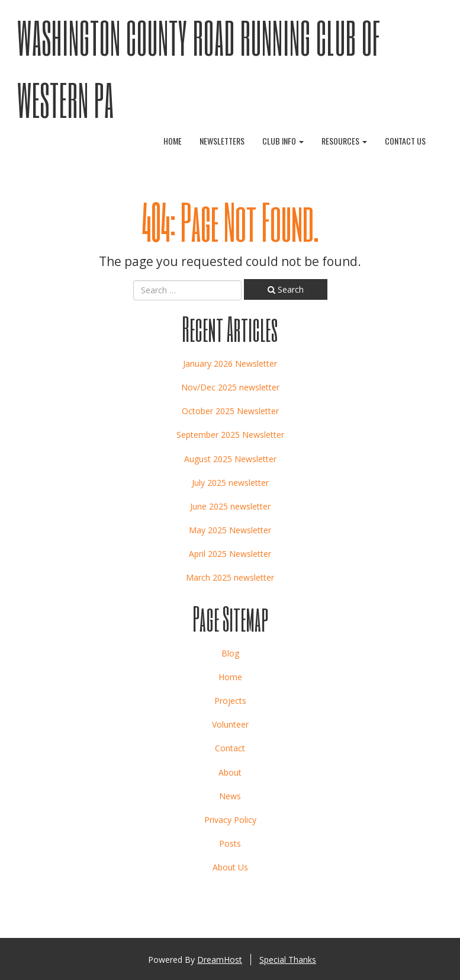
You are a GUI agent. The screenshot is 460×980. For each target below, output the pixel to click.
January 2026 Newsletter (230, 364)
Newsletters (222, 141)
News (230, 796)
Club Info (283, 141)
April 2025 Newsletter (230, 554)
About (230, 772)
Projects (230, 701)
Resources (344, 141)
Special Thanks (288, 960)
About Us (230, 867)
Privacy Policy (230, 820)
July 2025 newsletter (230, 483)
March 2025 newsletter (230, 577)
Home (173, 141)
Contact (230, 748)
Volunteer (230, 724)
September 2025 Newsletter (230, 435)
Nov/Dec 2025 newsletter (230, 387)
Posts (230, 843)
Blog (230, 653)
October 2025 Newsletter (230, 411)
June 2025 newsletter (230, 506)
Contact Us (405, 141)
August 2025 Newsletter (230, 459)
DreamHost (220, 960)
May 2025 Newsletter (230, 530)
